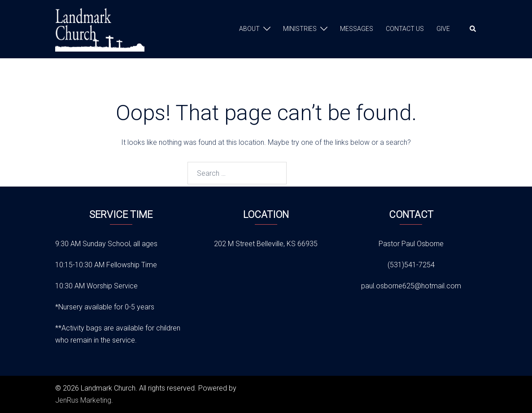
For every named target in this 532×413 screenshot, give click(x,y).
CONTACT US (405, 29)
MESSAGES (357, 29)
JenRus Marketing (83, 400)
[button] (473, 29)
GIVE (443, 29)
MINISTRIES (300, 29)
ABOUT (249, 29)
